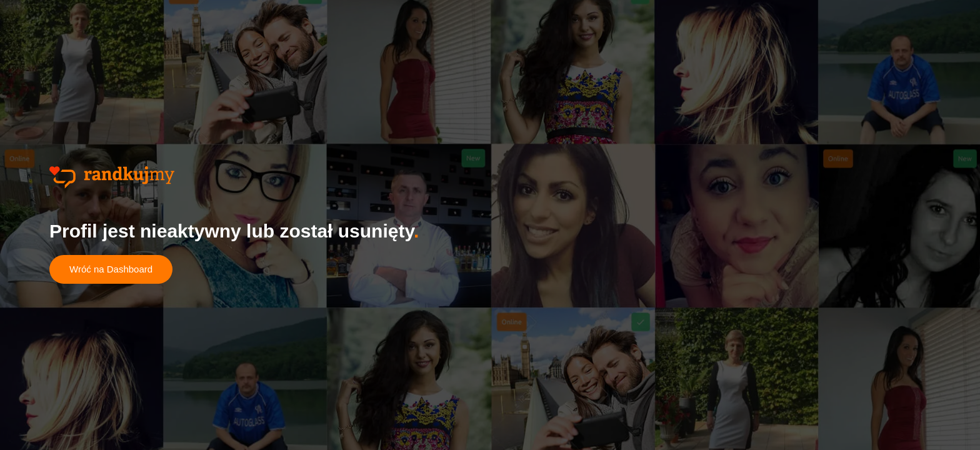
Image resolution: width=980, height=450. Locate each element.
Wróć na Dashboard (111, 269)
